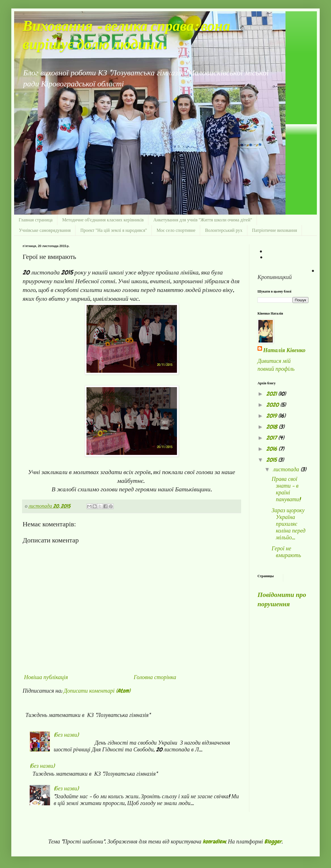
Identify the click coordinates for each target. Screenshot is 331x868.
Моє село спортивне (176, 230)
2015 (272, 460)
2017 (272, 438)
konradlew (214, 841)
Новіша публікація (46, 677)
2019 (272, 416)
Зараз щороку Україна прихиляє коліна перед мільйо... (289, 524)
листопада (287, 469)
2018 (272, 427)
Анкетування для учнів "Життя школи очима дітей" (203, 220)
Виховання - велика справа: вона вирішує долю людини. (126, 36)
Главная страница (36, 220)
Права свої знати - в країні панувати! (286, 489)
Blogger (273, 841)
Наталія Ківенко (284, 350)
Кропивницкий (275, 277)
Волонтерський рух (224, 230)
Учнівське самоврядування (45, 230)
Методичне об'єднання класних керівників (103, 220)
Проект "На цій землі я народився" (114, 230)
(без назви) (66, 735)
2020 (273, 405)
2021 (272, 394)
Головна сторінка (155, 677)
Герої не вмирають (286, 552)
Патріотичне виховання (275, 230)
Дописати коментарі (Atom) (97, 691)
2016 (272, 449)
